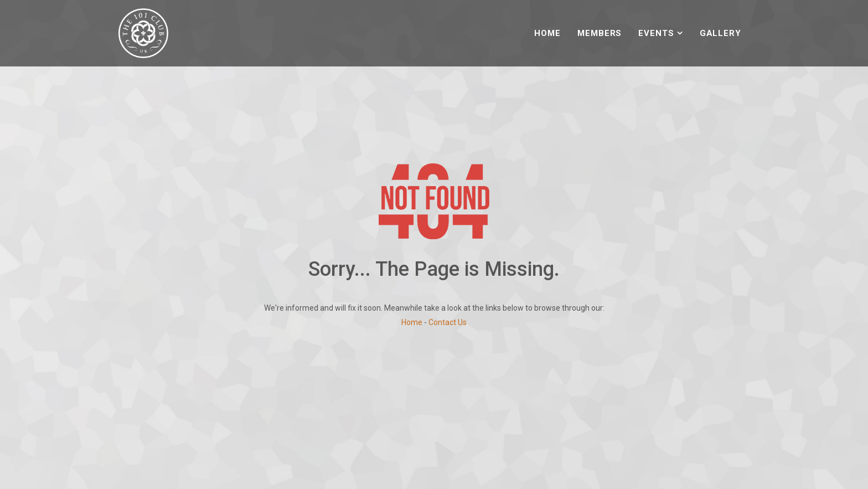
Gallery (720, 33)
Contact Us (448, 322)
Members (600, 33)
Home (547, 33)
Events (656, 33)
